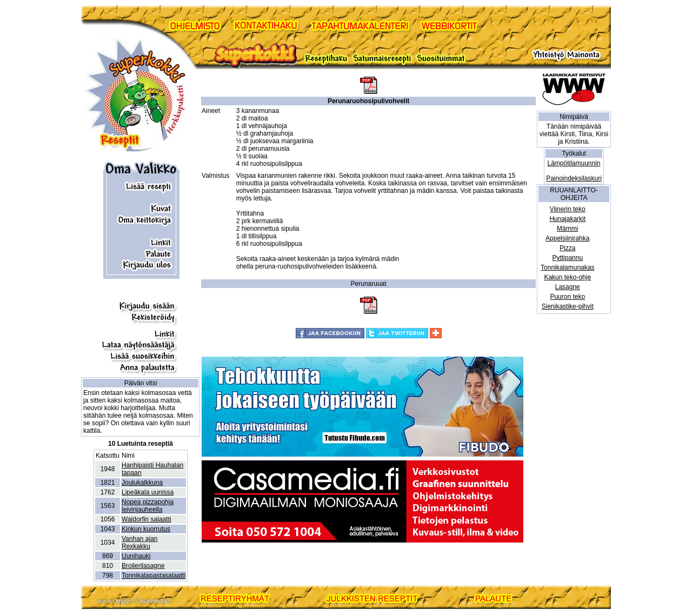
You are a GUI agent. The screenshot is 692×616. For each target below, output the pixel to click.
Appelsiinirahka (567, 238)
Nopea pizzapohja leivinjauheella (148, 506)
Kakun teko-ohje (567, 277)
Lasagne (568, 287)
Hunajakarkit (567, 219)
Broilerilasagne (143, 566)
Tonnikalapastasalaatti (154, 575)
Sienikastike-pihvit (568, 306)
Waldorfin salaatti (147, 519)
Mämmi (567, 229)
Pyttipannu (567, 258)
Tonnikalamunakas (567, 267)
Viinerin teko (568, 209)
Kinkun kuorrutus (146, 529)
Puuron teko (567, 297)
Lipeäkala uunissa (148, 492)
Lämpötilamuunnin (574, 163)
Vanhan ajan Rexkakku (140, 543)
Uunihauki (136, 556)
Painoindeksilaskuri (574, 178)
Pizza (567, 248)
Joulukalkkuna (142, 483)
